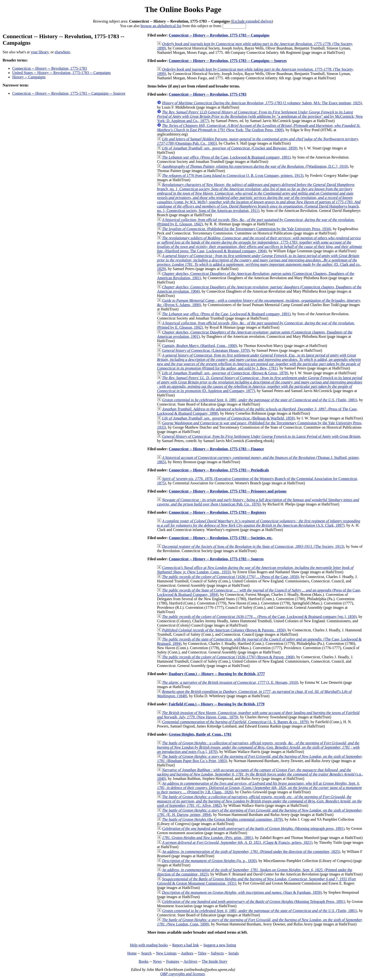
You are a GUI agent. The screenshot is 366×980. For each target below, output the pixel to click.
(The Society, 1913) (253, 546)
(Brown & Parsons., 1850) (224, 630)
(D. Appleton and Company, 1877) (260, 384)
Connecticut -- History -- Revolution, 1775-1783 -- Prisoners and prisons (228, 491)
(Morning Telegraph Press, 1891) (254, 902)
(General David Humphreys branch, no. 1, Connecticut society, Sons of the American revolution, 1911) (259, 198)
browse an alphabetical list (161, 26)
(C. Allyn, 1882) (259, 801)
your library (40, 52)
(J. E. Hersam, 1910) (230, 682)
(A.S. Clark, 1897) (258, 523)
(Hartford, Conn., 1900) (199, 346)
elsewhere (62, 52)
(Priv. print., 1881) (207, 838)
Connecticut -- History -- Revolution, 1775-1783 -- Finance (216, 449)
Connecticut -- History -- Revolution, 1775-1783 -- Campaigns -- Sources (69, 93)
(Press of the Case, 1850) (230, 577)
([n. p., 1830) (209, 861)
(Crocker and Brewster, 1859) (230, 148)
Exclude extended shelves (252, 21)
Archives (190, 961)
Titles (202, 953)
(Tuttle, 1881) (260, 400)
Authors (187, 953)
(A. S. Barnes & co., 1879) (235, 722)
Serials (234, 953)
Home (132, 953)
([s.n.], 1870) (258, 747)
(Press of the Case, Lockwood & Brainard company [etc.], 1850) (259, 617)
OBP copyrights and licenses (183, 974)
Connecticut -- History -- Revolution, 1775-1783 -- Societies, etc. (221, 538)
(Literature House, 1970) (206, 350)
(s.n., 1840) (260, 774)
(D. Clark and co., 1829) (259, 262)
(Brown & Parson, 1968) (228, 657)
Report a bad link (186, 945)
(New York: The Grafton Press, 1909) (259, 128)
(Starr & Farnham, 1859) (242, 892)
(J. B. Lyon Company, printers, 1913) (233, 176)
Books (144, 961)
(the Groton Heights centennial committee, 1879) (222, 819)
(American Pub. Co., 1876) (258, 502)
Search (146, 953)
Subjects (217, 953)
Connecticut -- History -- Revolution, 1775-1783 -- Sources (216, 559)
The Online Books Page (183, 9)
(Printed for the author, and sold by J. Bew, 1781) (259, 362)
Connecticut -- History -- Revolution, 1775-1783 (50, 68)
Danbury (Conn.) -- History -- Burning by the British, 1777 (217, 674)
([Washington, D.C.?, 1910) (255, 166)
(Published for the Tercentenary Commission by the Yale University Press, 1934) (246, 229)
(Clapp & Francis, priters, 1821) (237, 842)
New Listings (166, 953)
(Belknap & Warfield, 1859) (228, 418)
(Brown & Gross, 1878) (225, 373)
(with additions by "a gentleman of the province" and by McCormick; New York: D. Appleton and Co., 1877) (260, 116)
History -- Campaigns (29, 77)
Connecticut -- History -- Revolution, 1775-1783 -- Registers (217, 512)
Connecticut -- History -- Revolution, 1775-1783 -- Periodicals (219, 470)
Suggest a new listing (220, 945)
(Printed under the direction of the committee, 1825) (251, 852)
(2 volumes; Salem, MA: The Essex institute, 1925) (262, 103)
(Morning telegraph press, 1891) (253, 829)
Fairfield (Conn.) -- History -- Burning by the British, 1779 (217, 704)
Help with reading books (149, 945)
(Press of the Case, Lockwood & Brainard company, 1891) (226, 157)
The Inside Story (215, 961)
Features (173, 961)
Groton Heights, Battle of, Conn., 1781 (200, 734)
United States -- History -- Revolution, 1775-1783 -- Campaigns (61, 73)
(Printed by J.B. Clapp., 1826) (259, 788)
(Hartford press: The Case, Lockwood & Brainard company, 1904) (259, 244)
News (157, 961)
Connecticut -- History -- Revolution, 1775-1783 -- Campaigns (219, 35)
